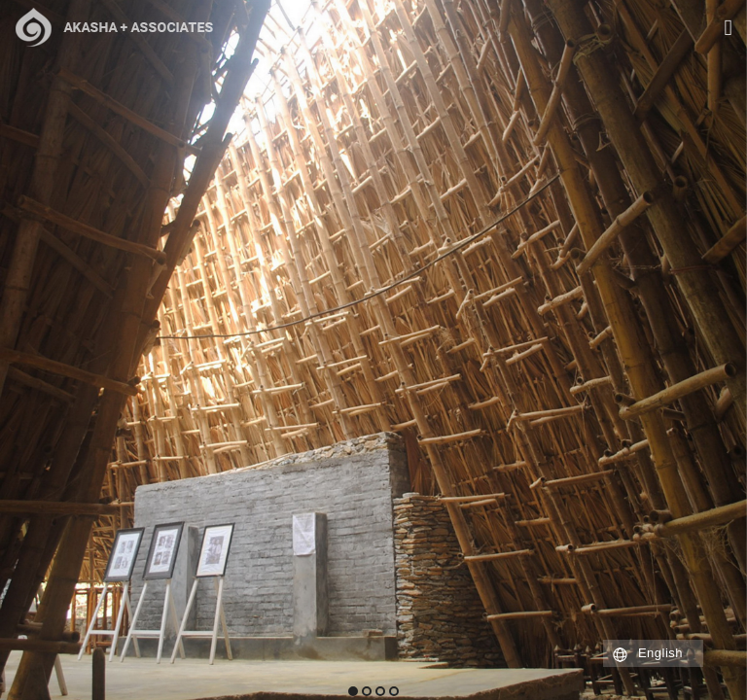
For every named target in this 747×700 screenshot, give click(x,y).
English (660, 653)
